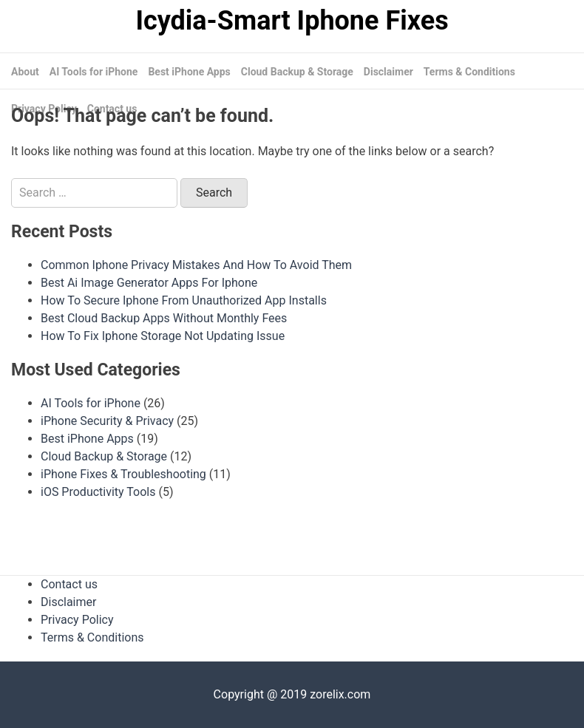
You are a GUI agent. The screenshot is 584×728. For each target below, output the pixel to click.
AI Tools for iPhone (94, 72)
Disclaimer (388, 72)
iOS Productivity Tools (98, 492)
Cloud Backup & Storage (297, 72)
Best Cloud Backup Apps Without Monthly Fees (164, 318)
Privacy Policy (77, 620)
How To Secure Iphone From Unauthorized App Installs (184, 300)
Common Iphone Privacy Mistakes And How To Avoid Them (196, 265)
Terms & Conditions (469, 72)
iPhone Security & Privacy (107, 421)
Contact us (69, 584)
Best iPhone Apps (189, 72)
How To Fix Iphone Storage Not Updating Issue (163, 336)
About (25, 72)
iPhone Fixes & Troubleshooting (123, 474)
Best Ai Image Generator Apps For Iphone (149, 283)
